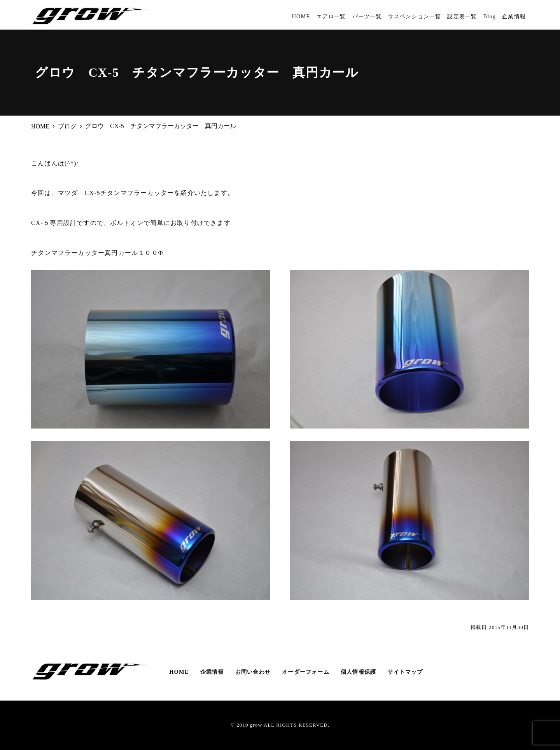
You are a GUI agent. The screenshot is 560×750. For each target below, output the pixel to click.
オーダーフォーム (306, 672)
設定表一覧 (462, 16)
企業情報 (514, 16)
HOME (301, 16)
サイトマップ (405, 672)
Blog (489, 16)
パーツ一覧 (367, 16)
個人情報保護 (358, 672)
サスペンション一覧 (415, 16)
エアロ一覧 (331, 16)
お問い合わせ (253, 672)
